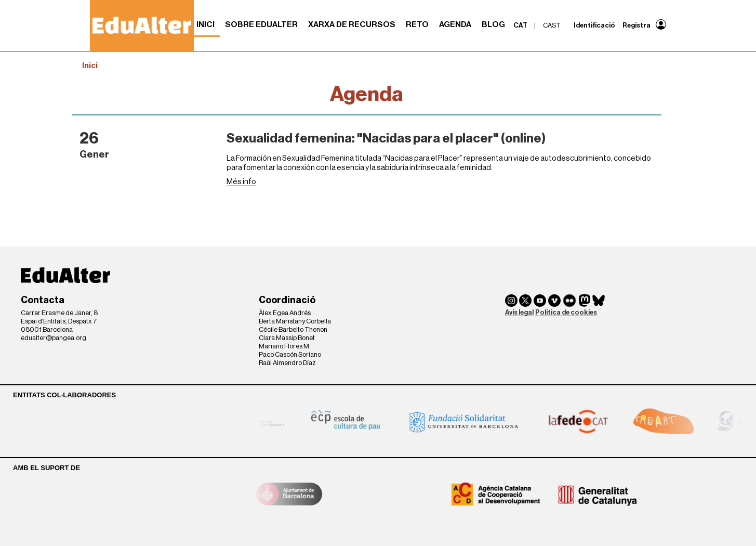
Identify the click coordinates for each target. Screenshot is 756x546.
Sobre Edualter (261, 24)
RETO (417, 24)
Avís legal (519, 312)
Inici (205, 24)
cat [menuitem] (520, 25)
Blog (493, 24)
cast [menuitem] (552, 25)
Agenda (455, 24)
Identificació (594, 25)
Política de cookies (566, 312)
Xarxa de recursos (352, 24)
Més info (241, 182)
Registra (636, 25)
